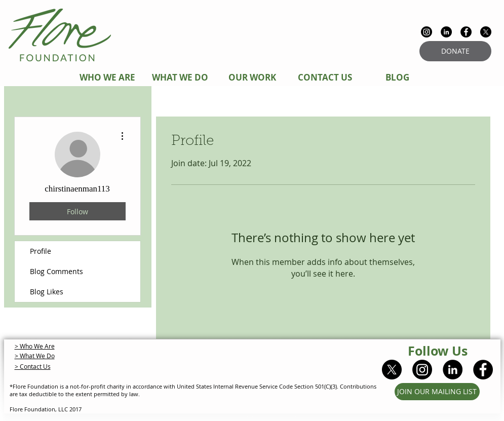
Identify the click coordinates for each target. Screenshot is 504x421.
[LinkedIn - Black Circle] (446, 32)
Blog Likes (47, 292)
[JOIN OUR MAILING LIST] (437, 392)
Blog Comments (56, 271)
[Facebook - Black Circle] (466, 32)
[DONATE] (455, 51)
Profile (41, 251)
